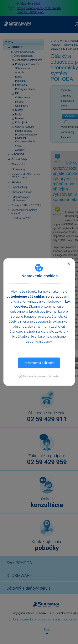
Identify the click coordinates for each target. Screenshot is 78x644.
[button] (39, 376)
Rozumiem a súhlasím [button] (39, 363)
